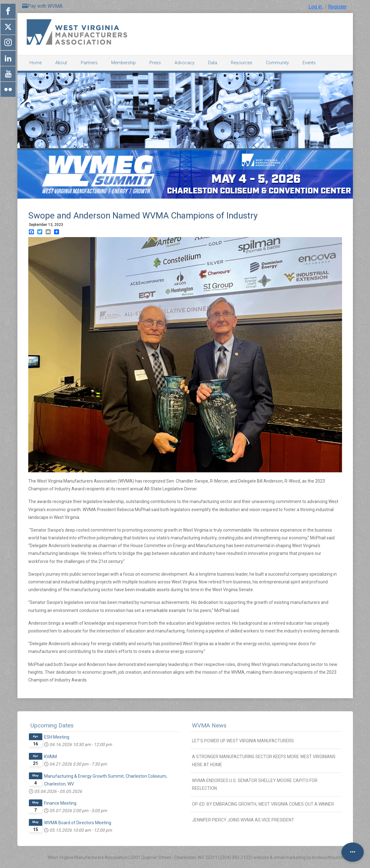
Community (277, 63)
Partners (89, 63)
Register (337, 7)
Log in (316, 7)
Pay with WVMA (42, 6)
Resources (242, 63)
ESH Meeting (57, 737)
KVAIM (50, 757)
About (61, 63)
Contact (37, 78)
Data (213, 63)
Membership (123, 63)
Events (309, 63)
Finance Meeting (60, 803)
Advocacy (185, 63)
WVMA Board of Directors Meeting (78, 823)
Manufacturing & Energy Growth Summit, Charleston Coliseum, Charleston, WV (106, 780)
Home (36, 63)
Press (155, 63)
